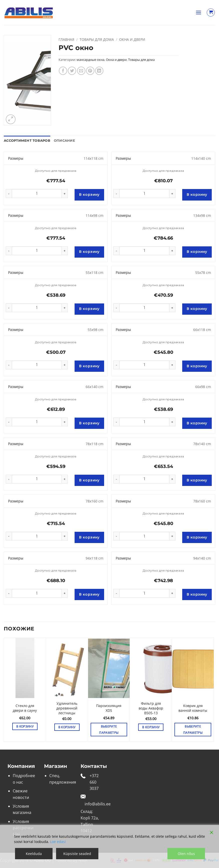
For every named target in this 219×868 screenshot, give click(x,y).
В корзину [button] (25, 726)
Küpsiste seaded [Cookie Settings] (77, 854)
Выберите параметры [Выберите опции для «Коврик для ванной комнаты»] (193, 730)
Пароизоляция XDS (109, 708)
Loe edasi (58, 842)
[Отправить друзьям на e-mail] (81, 71)
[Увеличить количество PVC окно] (65, 193)
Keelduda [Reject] (34, 854)
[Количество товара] (37, 193)
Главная (66, 39)
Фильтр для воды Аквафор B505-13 (151, 708)
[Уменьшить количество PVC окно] (9, 193)
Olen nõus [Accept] (186, 854)
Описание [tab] (64, 141)
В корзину (89, 195)
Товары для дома (97, 39)
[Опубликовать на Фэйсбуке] (63, 71)
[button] (198, 12)
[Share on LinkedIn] (99, 71)
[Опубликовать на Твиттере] (72, 71)
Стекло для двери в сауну (25, 708)
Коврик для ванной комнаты (193, 708)
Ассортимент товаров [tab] (27, 141)
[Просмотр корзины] (211, 13)
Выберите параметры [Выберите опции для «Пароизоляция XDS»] (109, 730)
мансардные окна (90, 60)
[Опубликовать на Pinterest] (90, 71)
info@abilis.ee (98, 804)
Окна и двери (132, 39)
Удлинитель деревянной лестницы (67, 708)
